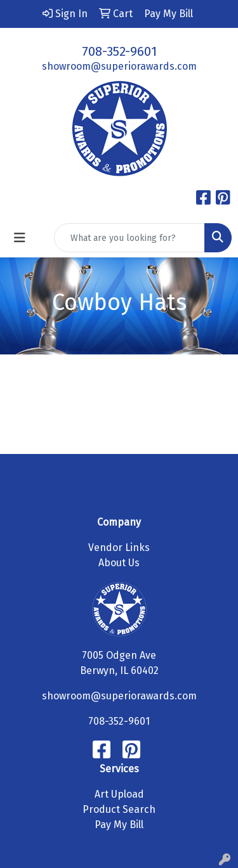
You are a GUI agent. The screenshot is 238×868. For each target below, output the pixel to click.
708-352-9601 (119, 51)
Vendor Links (119, 547)
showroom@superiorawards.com (119, 66)
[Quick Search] (129, 238)
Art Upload (119, 794)
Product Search (119, 809)
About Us (119, 563)
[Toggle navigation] (20, 238)
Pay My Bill (119, 825)
